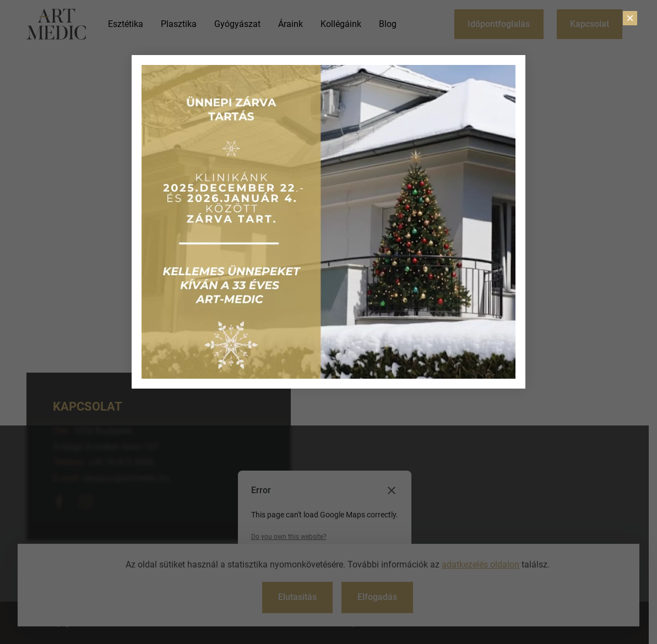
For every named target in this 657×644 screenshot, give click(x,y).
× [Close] (630, 18)
